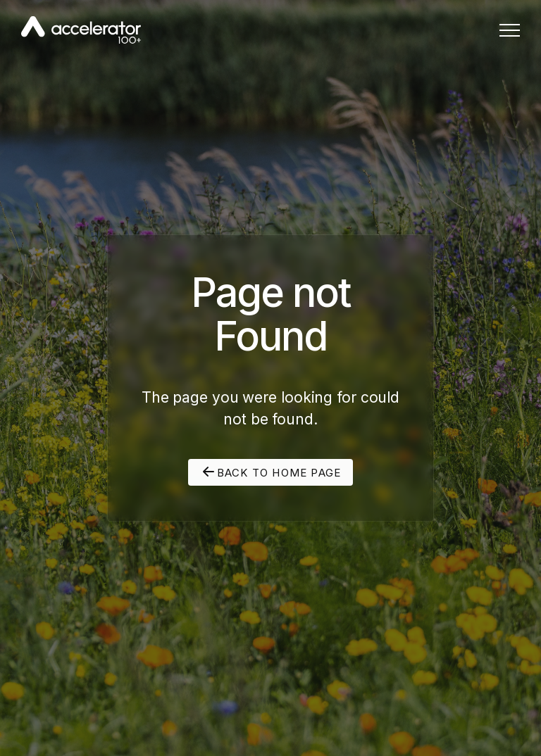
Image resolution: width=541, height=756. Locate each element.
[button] (510, 30)
